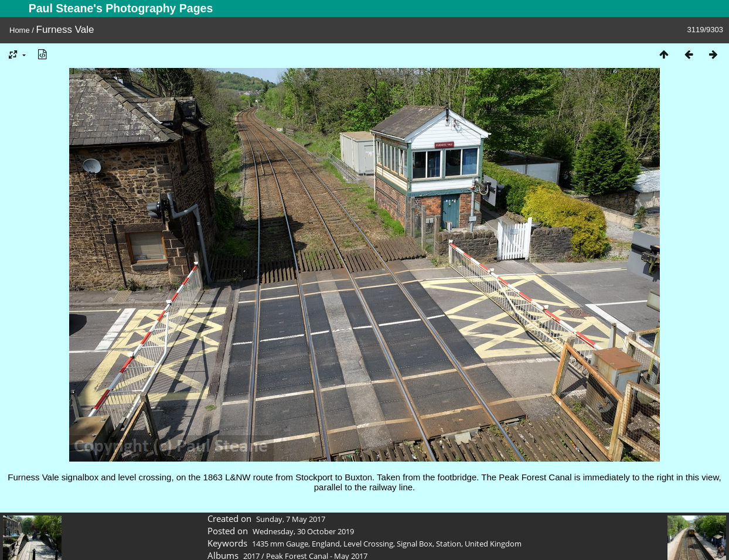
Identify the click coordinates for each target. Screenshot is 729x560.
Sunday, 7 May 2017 (291, 519)
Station (449, 544)
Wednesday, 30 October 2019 (303, 531)
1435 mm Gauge (280, 544)
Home (20, 30)
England (326, 544)
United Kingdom (493, 544)
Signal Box (415, 544)
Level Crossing (368, 544)
